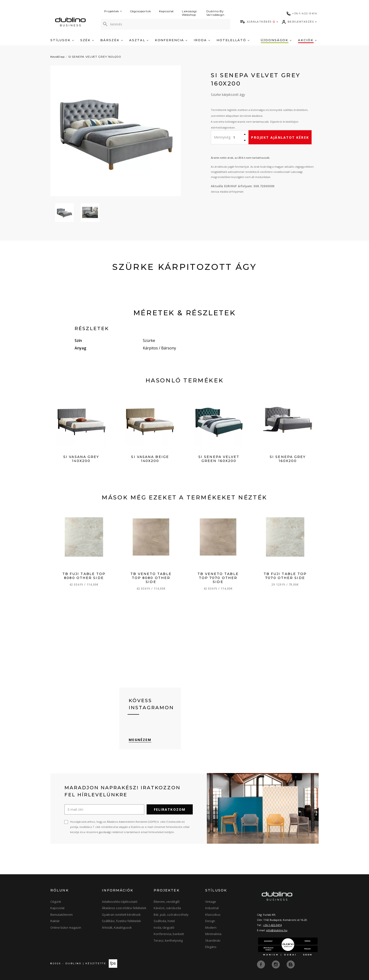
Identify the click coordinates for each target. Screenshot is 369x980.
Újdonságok (276, 40)
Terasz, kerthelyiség (168, 940)
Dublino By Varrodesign (215, 13)
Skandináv (213, 940)
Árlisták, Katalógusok (117, 927)
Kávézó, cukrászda (167, 908)
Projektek (113, 11)
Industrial (212, 908)
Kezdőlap (58, 57)
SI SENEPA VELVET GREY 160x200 (95, 57)
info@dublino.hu (277, 930)
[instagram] (276, 964)
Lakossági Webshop (189, 13)
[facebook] (261, 964)
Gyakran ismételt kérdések (121, 915)
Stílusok (62, 40)
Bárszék (112, 40)
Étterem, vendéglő (167, 902)
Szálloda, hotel (164, 921)
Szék (87, 40)
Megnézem (140, 740)
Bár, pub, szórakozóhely (171, 915)
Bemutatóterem (62, 915)
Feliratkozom (170, 809)
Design (210, 921)
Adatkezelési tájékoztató (120, 902)
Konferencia (171, 40)
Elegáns (211, 947)
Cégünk (56, 902)
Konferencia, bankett (169, 934)
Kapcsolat (167, 11)
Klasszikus (213, 915)
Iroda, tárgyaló (164, 927)
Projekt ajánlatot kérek (280, 137)
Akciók (307, 40)
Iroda (202, 40)
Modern (211, 927)
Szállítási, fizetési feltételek (121, 921)
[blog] (291, 964)
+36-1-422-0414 (272, 925)
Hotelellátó (233, 40)
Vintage (211, 902)
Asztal (139, 40)
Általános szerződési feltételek (124, 908)
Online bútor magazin (66, 927)
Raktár (55, 921)
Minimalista (213, 934)
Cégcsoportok (140, 11)
